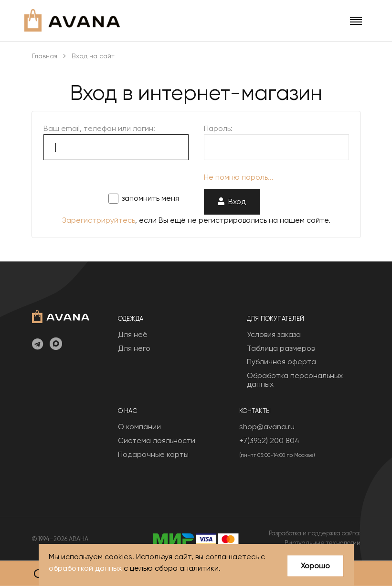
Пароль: (218, 128)
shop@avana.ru (267, 427)
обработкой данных (85, 568)
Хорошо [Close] (315, 566)
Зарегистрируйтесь (99, 220)
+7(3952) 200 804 (269, 440)
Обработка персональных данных (295, 380)
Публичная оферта (281, 362)
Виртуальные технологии (323, 543)
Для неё (133, 334)
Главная (45, 56)
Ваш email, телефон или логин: (99, 128)
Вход (232, 201)
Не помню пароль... (239, 177)
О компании (139, 427)
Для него (134, 348)
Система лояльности (157, 440)
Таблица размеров (281, 348)
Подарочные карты (153, 454)
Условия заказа (274, 334)
